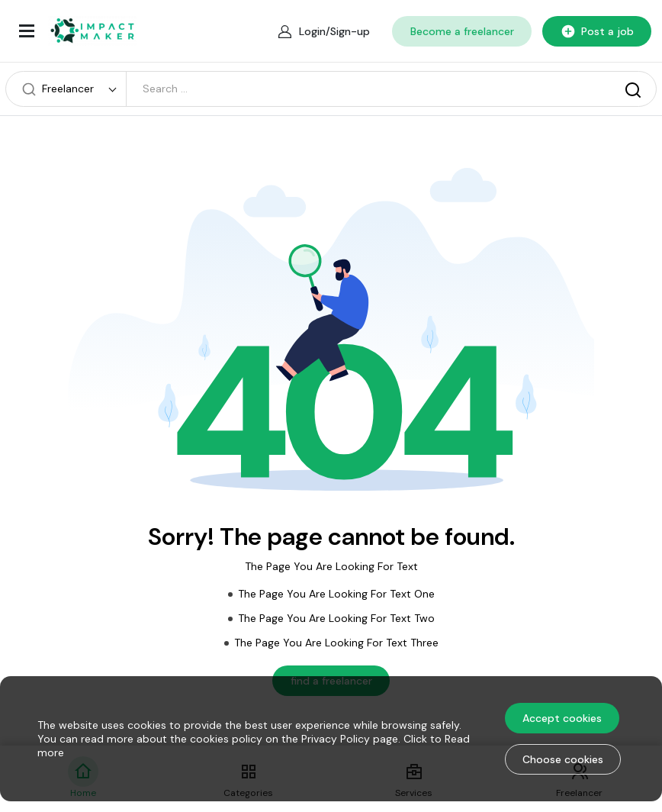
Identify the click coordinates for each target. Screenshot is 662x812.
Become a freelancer (462, 31)
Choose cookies (563, 759)
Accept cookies (562, 718)
